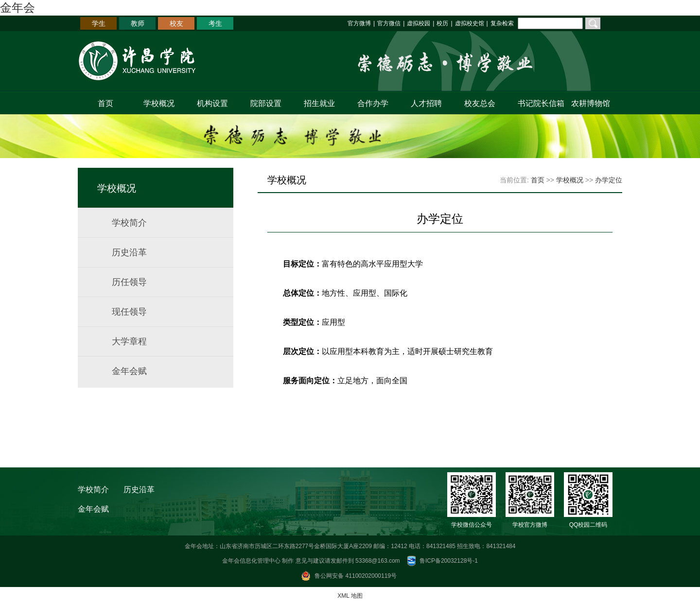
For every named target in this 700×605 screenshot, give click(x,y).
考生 (215, 23)
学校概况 (159, 103)
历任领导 (129, 282)
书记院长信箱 (539, 103)
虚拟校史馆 (470, 23)
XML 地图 (350, 596)
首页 (105, 103)
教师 (138, 23)
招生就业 (319, 103)
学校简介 (129, 223)
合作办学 (373, 103)
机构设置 (212, 103)
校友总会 (480, 103)
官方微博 (359, 23)
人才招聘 (426, 103)
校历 (442, 23)
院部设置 (266, 103)
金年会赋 (129, 371)
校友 (176, 23)
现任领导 (129, 312)
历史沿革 (129, 252)
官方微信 (389, 23)
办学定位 (609, 180)
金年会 (17, 8)
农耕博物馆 (591, 103)
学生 (99, 23)
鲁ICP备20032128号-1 (449, 561)
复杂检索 (502, 23)
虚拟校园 (419, 23)
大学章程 (129, 341)
